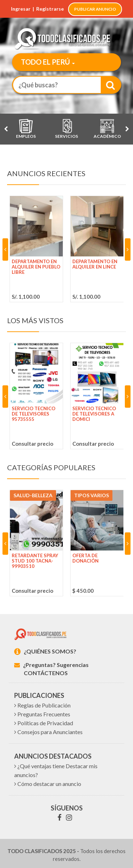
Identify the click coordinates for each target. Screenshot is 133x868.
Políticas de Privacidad (44, 723)
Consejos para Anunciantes (48, 732)
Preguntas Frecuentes (42, 714)
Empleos (26, 129)
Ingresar (21, 9)
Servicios (66, 129)
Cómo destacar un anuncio (48, 784)
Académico (107, 129)
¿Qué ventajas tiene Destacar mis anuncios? (56, 770)
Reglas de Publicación (42, 705)
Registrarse (50, 9)
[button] (46, 63)
